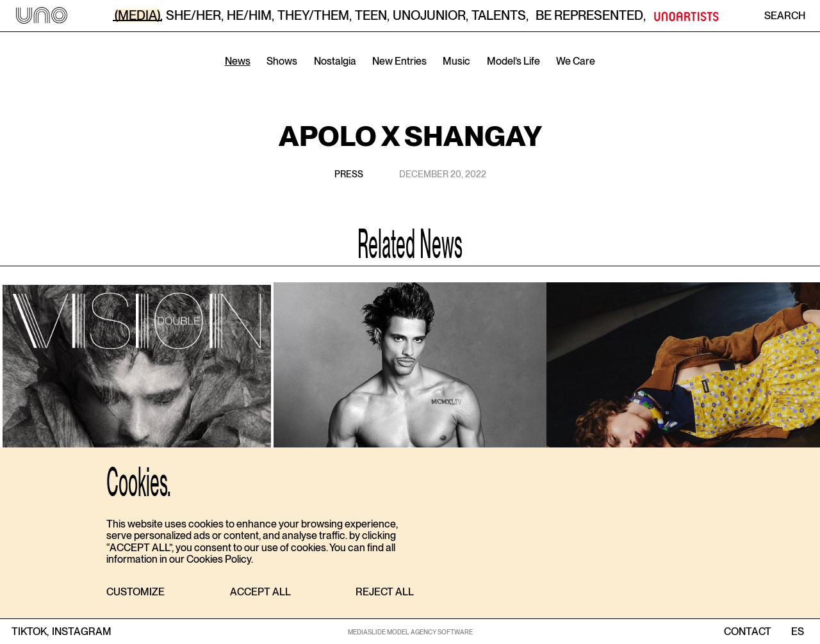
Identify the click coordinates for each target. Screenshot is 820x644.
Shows (282, 61)
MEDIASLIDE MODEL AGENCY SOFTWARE (410, 632)
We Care (576, 61)
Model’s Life (513, 61)
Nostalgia (335, 61)
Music (456, 61)
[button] (135, 592)
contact (748, 632)
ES (797, 632)
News (238, 61)
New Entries (399, 61)
